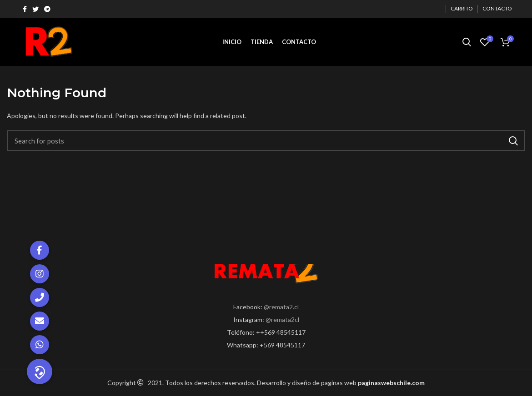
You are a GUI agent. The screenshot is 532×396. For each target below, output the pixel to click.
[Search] (266, 141)
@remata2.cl (281, 307)
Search (513, 141)
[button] (40, 371)
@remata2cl (282, 319)
